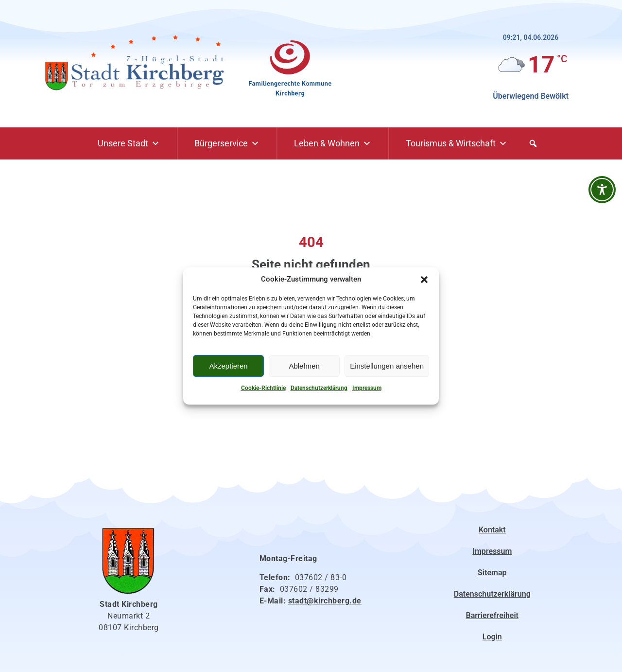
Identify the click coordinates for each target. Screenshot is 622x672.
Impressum (367, 388)
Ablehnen (304, 366)
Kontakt (492, 530)
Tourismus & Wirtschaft (457, 143)
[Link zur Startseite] (138, 64)
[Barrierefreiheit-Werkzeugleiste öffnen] (602, 190)
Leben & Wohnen (333, 143)
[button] (424, 280)
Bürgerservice (227, 143)
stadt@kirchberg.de (325, 601)
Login (492, 637)
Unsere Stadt (129, 143)
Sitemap (492, 573)
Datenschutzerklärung (319, 388)
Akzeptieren (228, 366)
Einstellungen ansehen (387, 366)
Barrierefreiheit (492, 615)
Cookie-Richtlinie (263, 388)
